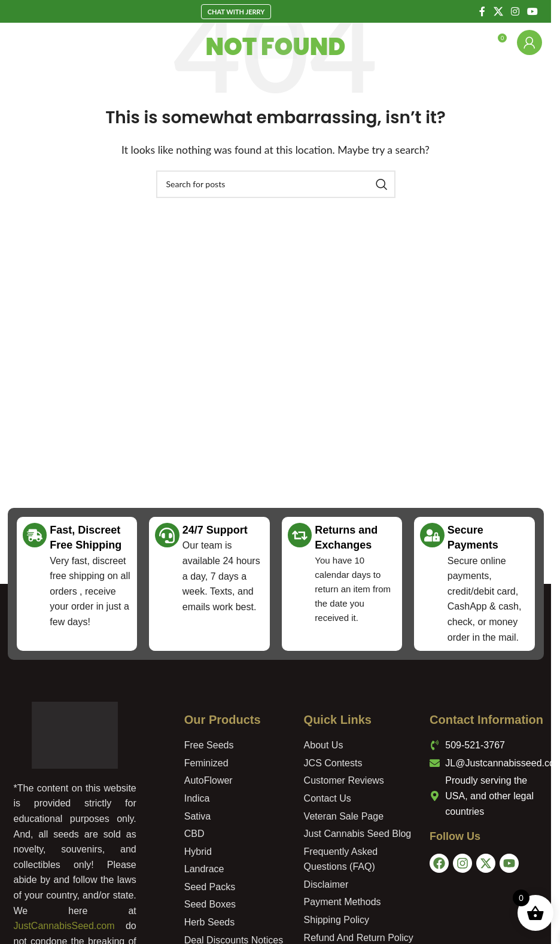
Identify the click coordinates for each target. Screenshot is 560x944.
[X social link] (498, 11)
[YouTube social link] (533, 11)
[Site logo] (276, 41)
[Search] (471, 42)
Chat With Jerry (236, 12)
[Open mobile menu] (29, 42)
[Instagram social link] (515, 11)
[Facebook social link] (482, 11)
